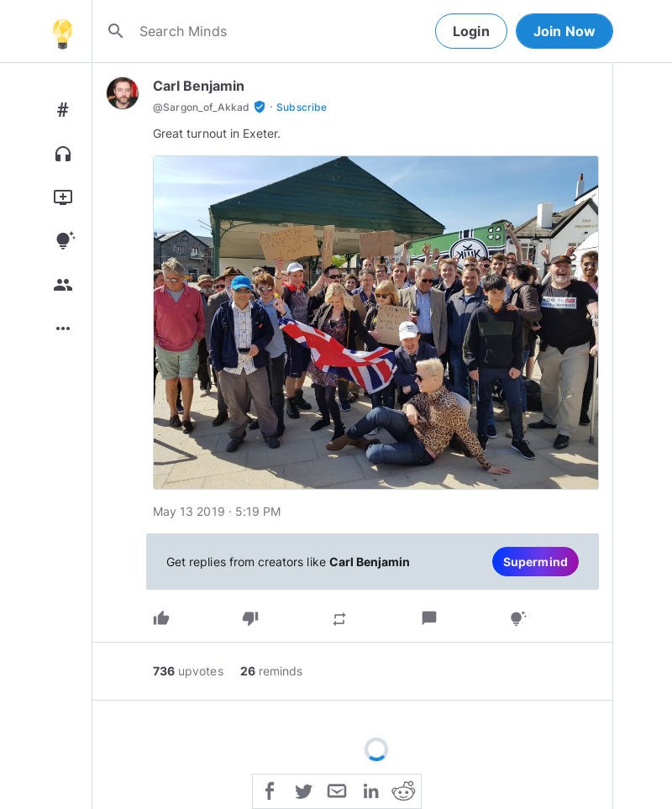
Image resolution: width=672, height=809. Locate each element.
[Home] (62, 31)
